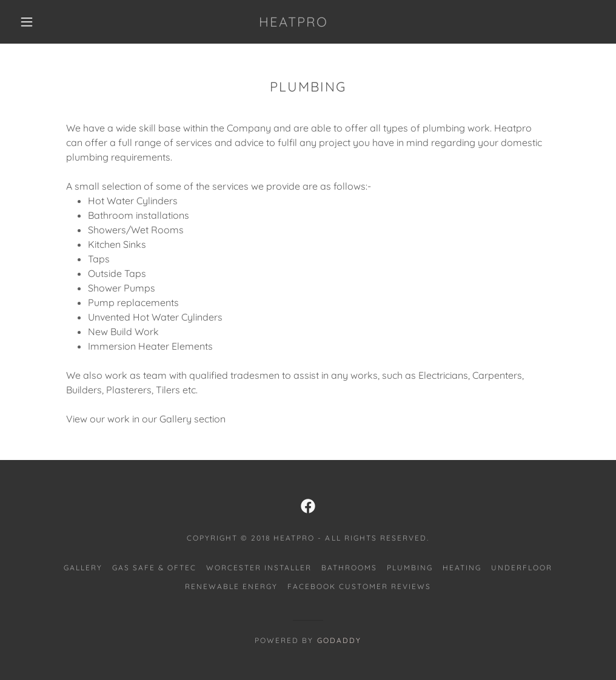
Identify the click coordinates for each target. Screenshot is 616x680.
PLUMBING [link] (410, 568)
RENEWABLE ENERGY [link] (231, 586)
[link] (293, 23)
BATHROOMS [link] (349, 568)
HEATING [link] (462, 568)
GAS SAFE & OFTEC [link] (154, 568)
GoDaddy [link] (339, 640)
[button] (29, 22)
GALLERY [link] (83, 568)
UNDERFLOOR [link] (522, 568)
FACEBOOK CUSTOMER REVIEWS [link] (359, 586)
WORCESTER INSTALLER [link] (259, 568)
